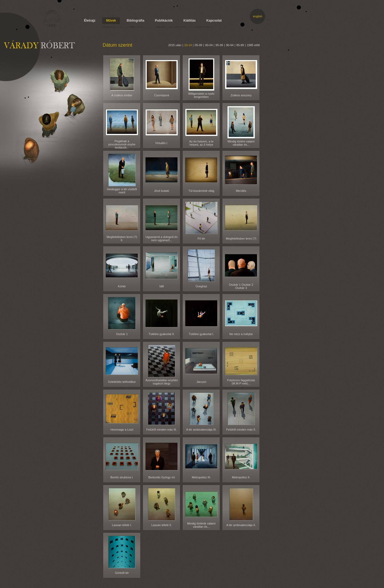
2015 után (175, 45)
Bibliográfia (135, 21)
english (258, 16)
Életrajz (90, 21)
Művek (111, 21)
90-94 (230, 45)
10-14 (188, 45)
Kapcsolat (214, 21)
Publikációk (164, 21)
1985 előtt (253, 45)
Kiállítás (190, 21)
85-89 (240, 45)
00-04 (209, 45)
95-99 (219, 45)
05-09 (198, 45)
